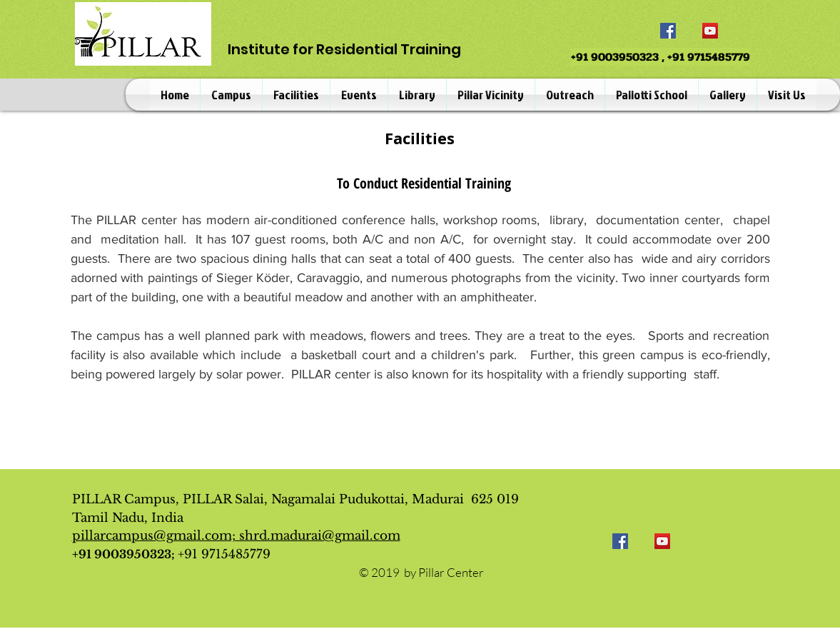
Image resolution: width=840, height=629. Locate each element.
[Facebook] (668, 31)
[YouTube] (710, 31)
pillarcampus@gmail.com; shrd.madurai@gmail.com (236, 536)
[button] (231, 95)
